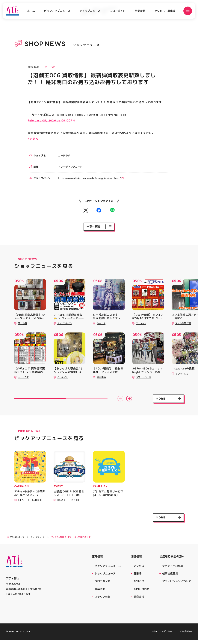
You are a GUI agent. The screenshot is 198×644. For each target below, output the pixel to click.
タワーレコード (143, 377)
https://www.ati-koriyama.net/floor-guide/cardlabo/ (91, 178)
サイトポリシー (185, 636)
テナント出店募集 (173, 566)
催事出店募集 (170, 574)
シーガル (101, 323)
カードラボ (50, 67)
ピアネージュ (182, 374)
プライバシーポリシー (161, 636)
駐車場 (137, 574)
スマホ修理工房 (183, 323)
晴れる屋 (23, 323)
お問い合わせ (141, 589)
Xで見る (33, 139)
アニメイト (141, 323)
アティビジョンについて (177, 581)
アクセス (139, 566)
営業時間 (140, 11)
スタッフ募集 (102, 597)
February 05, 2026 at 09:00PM (51, 121)
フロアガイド (118, 11)
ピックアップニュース (57, 11)
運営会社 (139, 597)
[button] (120, 399)
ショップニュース (90, 11)
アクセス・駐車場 (165, 11)
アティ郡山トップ (16, 537)
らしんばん (63, 377)
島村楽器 (101, 377)
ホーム (31, 11)
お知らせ (139, 581)
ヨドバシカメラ (64, 323)
